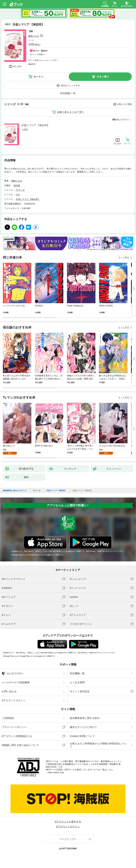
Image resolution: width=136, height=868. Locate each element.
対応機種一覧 (77, 673)
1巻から (116, 120)
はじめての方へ (13, 673)
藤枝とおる (34, 36)
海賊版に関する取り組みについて (20, 745)
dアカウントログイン (14, 700)
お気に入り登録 (124, 104)
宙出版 (17, 185)
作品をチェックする (70, 85)
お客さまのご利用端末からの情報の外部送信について (98, 745)
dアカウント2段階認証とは (17, 736)
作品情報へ (66, 93)
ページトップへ (68, 839)
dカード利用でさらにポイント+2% (42, 60)
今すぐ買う (103, 77)
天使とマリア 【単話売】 (35, 125)
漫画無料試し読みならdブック (15, 491)
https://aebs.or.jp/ (56, 772)
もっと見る (124, 257)
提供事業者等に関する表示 (85, 718)
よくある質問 (77, 682)
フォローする (41, 36)
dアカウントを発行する (68, 822)
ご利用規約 (8, 718)
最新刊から (126, 120)
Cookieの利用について (82, 736)
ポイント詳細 (36, 54)
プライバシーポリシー (14, 727)
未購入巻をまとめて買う (71, 112)
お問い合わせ (9, 691)
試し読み (18, 66)
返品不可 (32, 64)
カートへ (38, 77)
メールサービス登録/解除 (16, 682)
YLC (18, 195)
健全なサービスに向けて (83, 727)
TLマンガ (20, 190)
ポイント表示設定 (80, 691)
